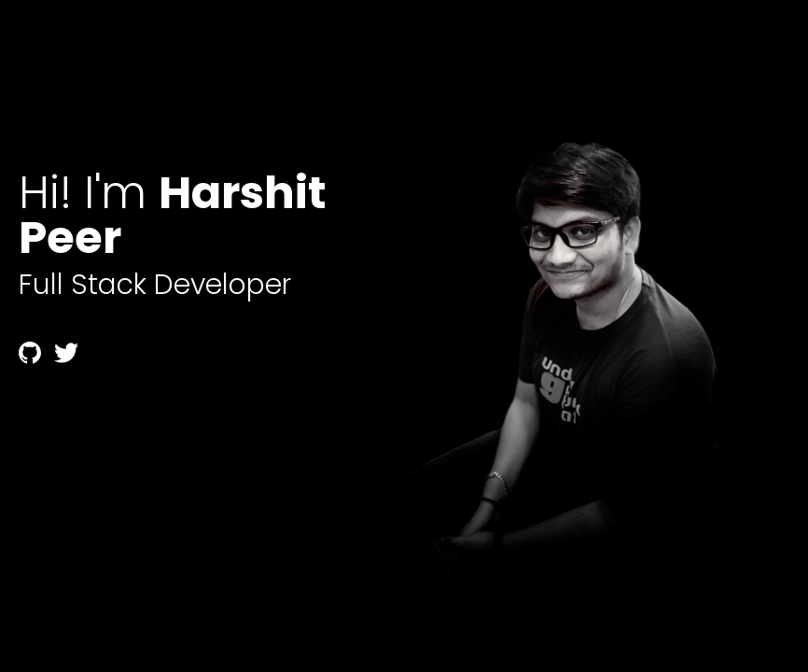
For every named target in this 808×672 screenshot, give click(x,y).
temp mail (55, 415)
